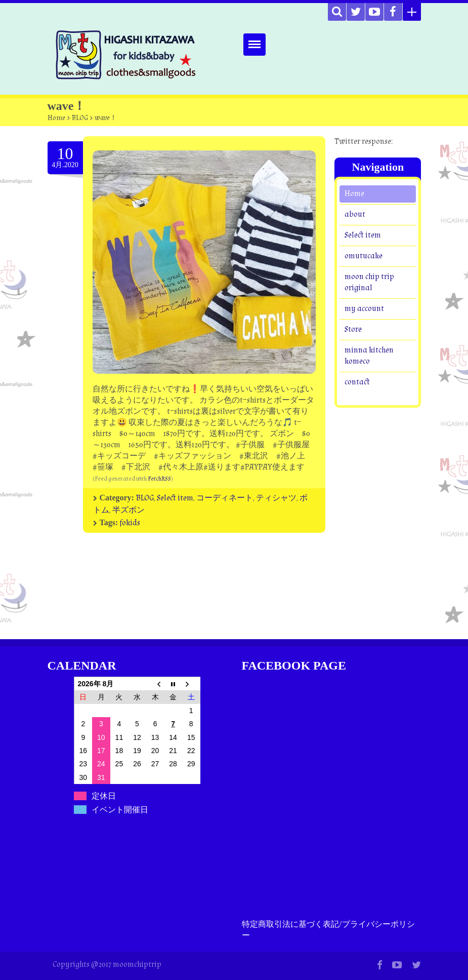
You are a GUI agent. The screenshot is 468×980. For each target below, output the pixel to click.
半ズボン (129, 510)
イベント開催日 (120, 810)
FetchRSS (159, 479)
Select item (175, 498)
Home (56, 118)
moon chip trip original (369, 282)
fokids (130, 523)
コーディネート (225, 498)
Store (353, 329)
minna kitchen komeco (369, 356)
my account (364, 309)
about (355, 214)
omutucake (364, 256)
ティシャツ (276, 498)
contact (357, 382)
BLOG (80, 118)
